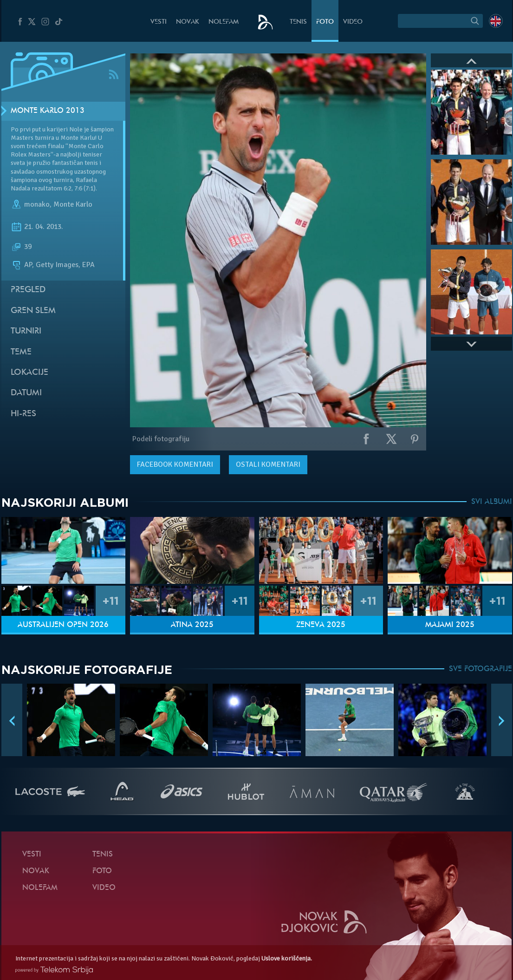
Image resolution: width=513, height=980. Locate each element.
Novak (188, 22)
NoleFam (224, 22)
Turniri (26, 331)
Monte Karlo (73, 204)
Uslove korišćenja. (287, 958)
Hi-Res (23, 414)
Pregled (28, 290)
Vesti (159, 22)
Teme (21, 352)
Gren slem (33, 311)
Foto (325, 22)
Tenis (298, 22)
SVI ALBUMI (492, 502)
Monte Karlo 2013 (48, 111)
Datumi (26, 393)
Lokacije (29, 373)
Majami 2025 (450, 625)
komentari (175, 464)
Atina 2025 (192, 625)
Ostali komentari (268, 464)
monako (37, 204)
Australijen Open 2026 (63, 625)
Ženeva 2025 (321, 625)
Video (353, 22)
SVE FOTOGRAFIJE (481, 669)
